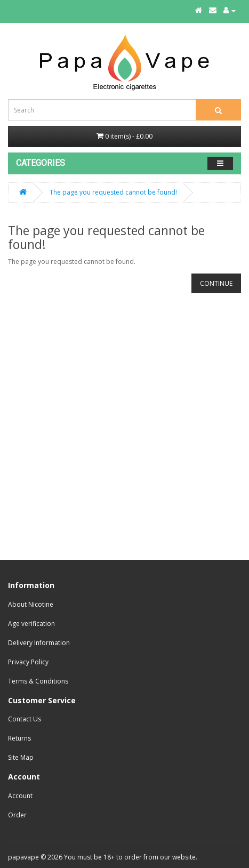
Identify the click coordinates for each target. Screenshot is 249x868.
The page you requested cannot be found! (113, 192)
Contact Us (25, 719)
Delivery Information (39, 643)
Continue (216, 283)
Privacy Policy (28, 662)
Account (20, 796)
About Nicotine (31, 604)
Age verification (31, 624)
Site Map (21, 757)
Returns (19, 738)
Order (17, 815)
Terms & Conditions (38, 681)
